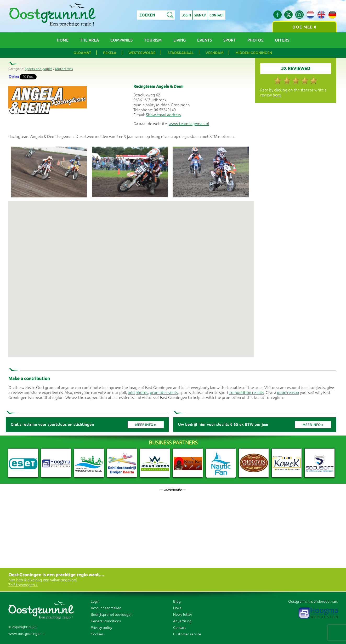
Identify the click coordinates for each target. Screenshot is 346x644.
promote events (164, 393)
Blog (177, 602)
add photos (138, 393)
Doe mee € (304, 27)
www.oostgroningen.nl (27, 634)
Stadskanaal (181, 53)
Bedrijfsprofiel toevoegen (112, 615)
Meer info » (146, 425)
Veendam (214, 53)
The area (89, 40)
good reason (288, 393)
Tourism (153, 40)
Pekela (110, 53)
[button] (131, 274)
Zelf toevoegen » (23, 585)
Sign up (200, 15)
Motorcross (64, 69)
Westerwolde (142, 53)
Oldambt (82, 53)
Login (186, 15)
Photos (255, 40)
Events (205, 40)
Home (63, 40)
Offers (282, 40)
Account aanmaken (106, 608)
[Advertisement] (173, 528)
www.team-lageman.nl (189, 124)
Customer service (187, 634)
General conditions (106, 621)
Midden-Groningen (254, 53)
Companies (121, 40)
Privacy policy (101, 628)
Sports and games (39, 69)
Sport (230, 40)
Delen (14, 76)
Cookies (97, 634)
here (277, 95)
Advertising (182, 621)
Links (177, 608)
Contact (217, 15)
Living (180, 40)
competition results (247, 393)
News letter (183, 615)
